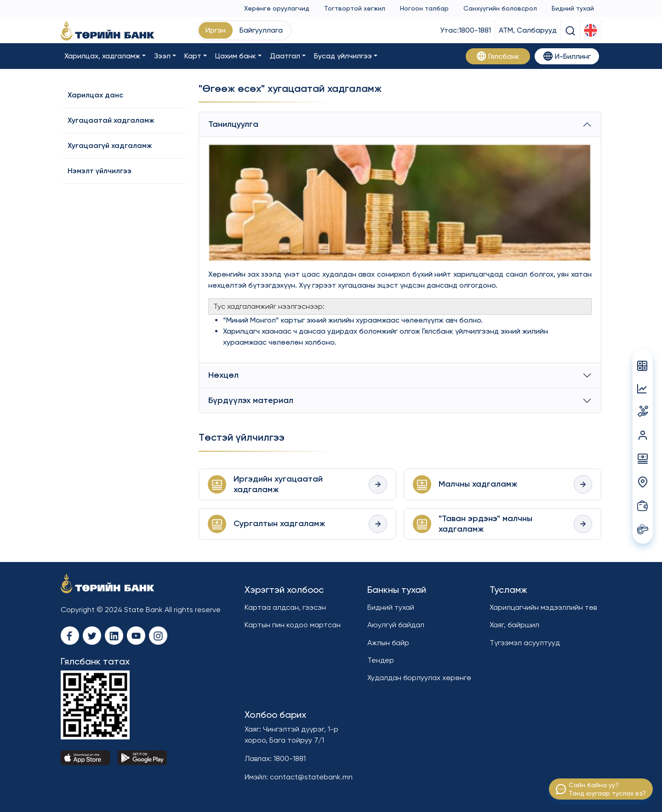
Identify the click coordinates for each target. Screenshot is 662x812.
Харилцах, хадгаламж (102, 56)
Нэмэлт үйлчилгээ (100, 171)
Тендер (381, 660)
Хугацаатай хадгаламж (111, 120)
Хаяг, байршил (514, 625)
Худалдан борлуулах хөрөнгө (419, 678)
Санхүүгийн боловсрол (500, 8)
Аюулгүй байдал (396, 625)
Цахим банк (236, 56)
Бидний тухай (573, 8)
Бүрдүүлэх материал (251, 400)
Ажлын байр (388, 643)
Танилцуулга (233, 124)
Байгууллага (261, 30)
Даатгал (285, 56)
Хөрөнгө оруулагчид (277, 8)
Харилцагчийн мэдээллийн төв (543, 607)
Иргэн (216, 30)
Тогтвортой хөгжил (355, 8)
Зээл (162, 56)
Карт (193, 56)
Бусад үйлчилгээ (343, 56)
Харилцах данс (95, 95)
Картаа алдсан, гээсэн (285, 607)
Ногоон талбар (424, 8)
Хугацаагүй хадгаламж (110, 145)
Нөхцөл (223, 375)
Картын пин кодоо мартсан (293, 625)
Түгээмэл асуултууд (525, 643)
